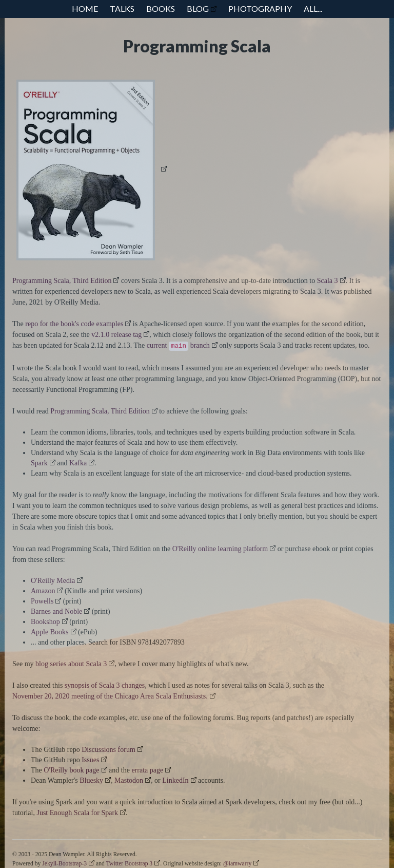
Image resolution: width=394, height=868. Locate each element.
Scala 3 (328, 281)
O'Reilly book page (71, 770)
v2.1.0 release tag (116, 335)
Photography (260, 8)
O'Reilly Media (53, 581)
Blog (198, 8)
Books (161, 8)
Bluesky (91, 780)
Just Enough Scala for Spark (77, 813)
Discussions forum (109, 750)
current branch (178, 346)
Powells (42, 601)
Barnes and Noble (56, 611)
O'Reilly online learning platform (220, 549)
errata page (147, 770)
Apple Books (50, 632)
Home (85, 8)
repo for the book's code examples (74, 324)
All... (313, 8)
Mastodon (129, 780)
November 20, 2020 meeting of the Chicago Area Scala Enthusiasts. (110, 696)
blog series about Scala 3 (71, 664)
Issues (90, 760)
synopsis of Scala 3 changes (105, 685)
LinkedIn (175, 780)
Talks (122, 8)
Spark (39, 463)
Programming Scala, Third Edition (62, 281)
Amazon (43, 591)
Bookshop (45, 622)
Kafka (78, 463)
